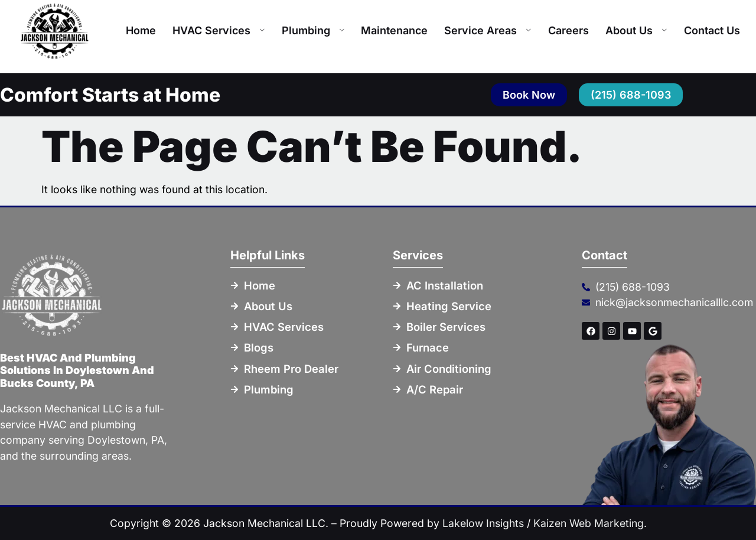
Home (141, 30)
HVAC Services (219, 30)
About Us (636, 30)
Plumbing (313, 30)
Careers (568, 30)
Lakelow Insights (483, 523)
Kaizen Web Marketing (589, 523)
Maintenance (394, 30)
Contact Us (712, 30)
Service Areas (488, 30)
